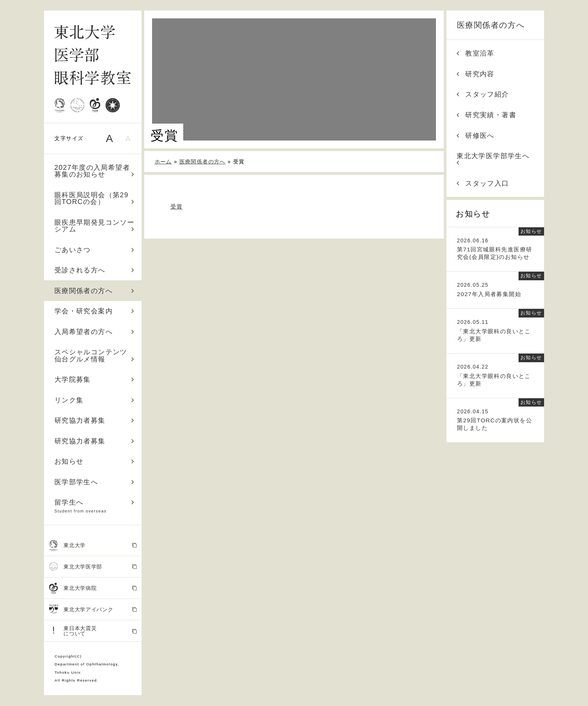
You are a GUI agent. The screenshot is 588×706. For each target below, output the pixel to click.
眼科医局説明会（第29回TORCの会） (95, 198)
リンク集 (95, 400)
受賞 (177, 206)
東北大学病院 (93, 589)
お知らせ (95, 461)
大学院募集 (95, 379)
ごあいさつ (95, 250)
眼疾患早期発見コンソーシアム (95, 226)
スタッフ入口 (483, 183)
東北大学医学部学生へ (493, 159)
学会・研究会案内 (95, 311)
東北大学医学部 (93, 567)
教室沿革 (476, 53)
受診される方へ (95, 270)
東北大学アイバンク (93, 610)
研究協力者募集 (95, 420)
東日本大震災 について (93, 631)
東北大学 (93, 546)
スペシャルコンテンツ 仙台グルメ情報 (95, 355)
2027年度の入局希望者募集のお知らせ (95, 171)
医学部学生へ (95, 482)
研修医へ (476, 136)
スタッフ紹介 (483, 94)
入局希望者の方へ (95, 332)
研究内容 (476, 74)
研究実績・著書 (486, 115)
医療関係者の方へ (95, 291)
